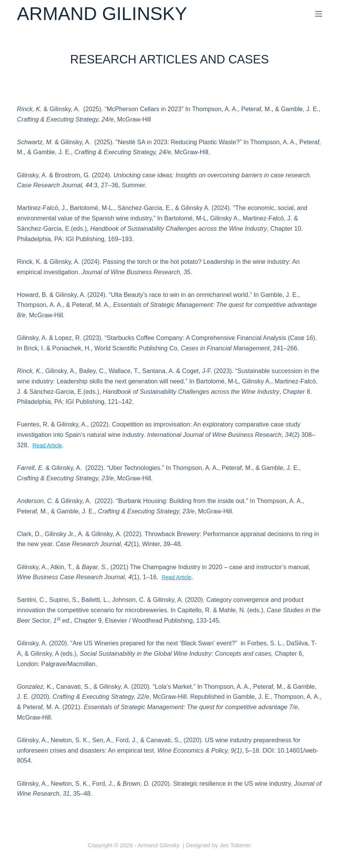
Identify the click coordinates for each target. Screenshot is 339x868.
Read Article (49, 445)
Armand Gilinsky (102, 14)
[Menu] (319, 14)
